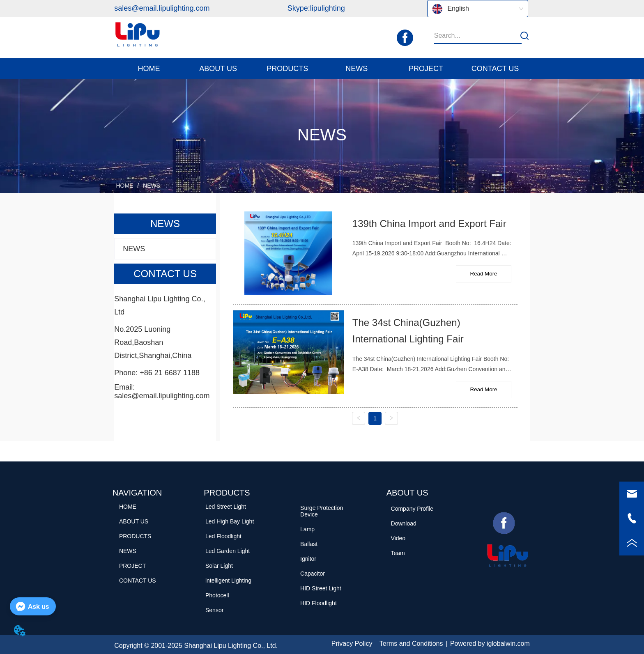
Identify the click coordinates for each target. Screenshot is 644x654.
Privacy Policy (352, 644)
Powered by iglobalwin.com (490, 644)
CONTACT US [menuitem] (495, 69)
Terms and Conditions (411, 644)
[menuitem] (218, 69)
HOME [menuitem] (149, 69)
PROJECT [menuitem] (426, 69)
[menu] (322, 69)
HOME (125, 186)
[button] (218, 69)
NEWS (151, 186)
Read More (484, 274)
